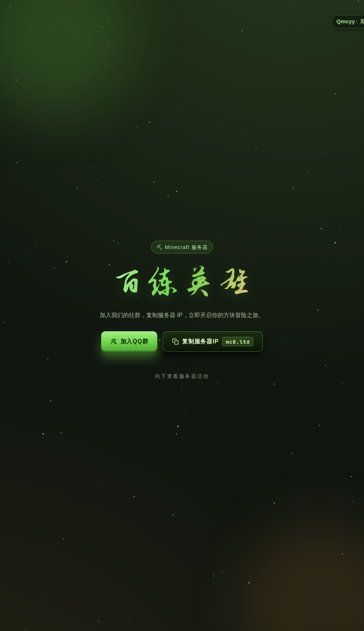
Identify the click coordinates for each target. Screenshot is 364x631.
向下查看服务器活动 (182, 376)
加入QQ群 (129, 342)
